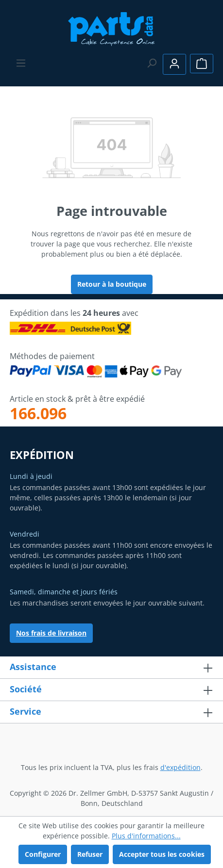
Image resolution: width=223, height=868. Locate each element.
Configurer (43, 854)
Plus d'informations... (146, 836)
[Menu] (21, 63)
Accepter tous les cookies (162, 854)
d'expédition (180, 767)
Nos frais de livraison (51, 633)
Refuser (90, 854)
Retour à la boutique (112, 284)
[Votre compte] (174, 64)
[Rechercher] (152, 63)
